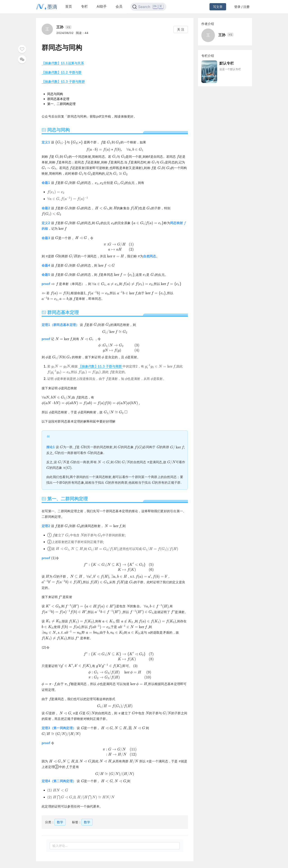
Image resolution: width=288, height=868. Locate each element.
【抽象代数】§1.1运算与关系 (63, 63)
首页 (69, 6)
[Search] (148, 7)
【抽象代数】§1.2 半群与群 (62, 72)
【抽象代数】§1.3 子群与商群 (63, 81)
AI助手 (102, 6)
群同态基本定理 (58, 99)
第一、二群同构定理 (61, 104)
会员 (119, 6)
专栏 (84, 6)
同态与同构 (55, 94)
